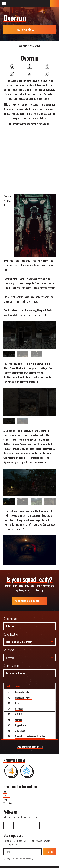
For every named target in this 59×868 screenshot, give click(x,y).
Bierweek (19, 709)
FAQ (5, 792)
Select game (10, 650)
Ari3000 (18, 714)
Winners (18, 720)
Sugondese (20, 731)
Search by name (11, 666)
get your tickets (29, 29)
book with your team (29, 601)
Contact (7, 795)
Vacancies (8, 803)
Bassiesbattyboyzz (24, 692)
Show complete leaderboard (30, 747)
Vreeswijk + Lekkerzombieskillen (30, 736)
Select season (10, 619)
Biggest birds (21, 725)
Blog (5, 799)
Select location (11, 634)
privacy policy (28, 859)
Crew (17, 703)
